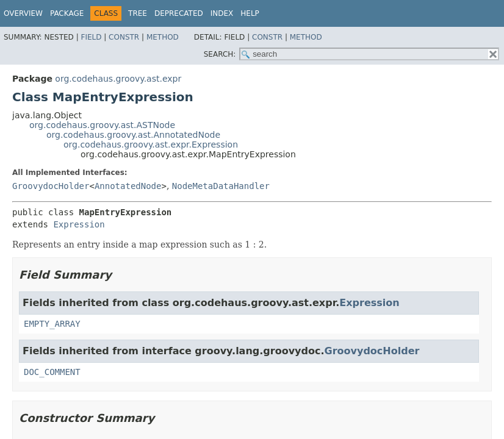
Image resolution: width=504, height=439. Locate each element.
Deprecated (179, 13)
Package (67, 13)
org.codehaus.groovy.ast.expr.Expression (151, 145)
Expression (79, 224)
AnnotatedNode (128, 186)
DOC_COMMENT (52, 372)
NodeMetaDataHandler (221, 186)
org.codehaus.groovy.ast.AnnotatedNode (133, 135)
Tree (138, 13)
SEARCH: (220, 54)
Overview (23, 13)
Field (91, 37)
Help (250, 13)
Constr (124, 37)
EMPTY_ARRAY (52, 324)
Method (163, 37)
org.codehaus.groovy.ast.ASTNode (102, 125)
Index (222, 13)
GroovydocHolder (51, 186)
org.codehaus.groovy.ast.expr (118, 79)
